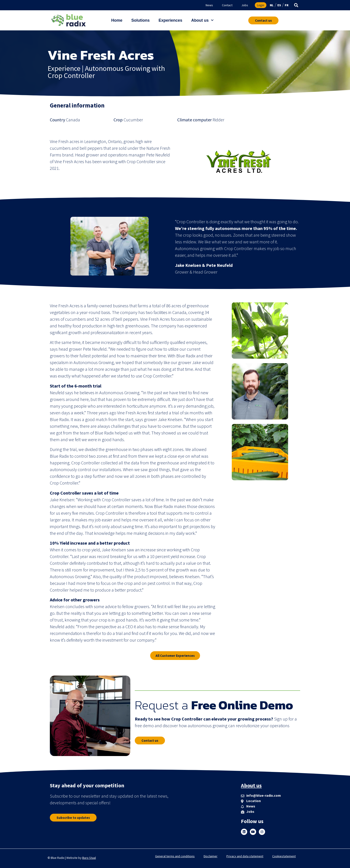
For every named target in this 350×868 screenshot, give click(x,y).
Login (261, 5)
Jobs (245, 5)
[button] (296, 5)
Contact (227, 5)
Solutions (140, 20)
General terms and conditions (175, 856)
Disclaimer (211, 856)
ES (279, 5)
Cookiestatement (284, 856)
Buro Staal (89, 858)
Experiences (170, 20)
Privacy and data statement (245, 856)
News (209, 5)
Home (117, 20)
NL (272, 5)
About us (202, 20)
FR (287, 5)
